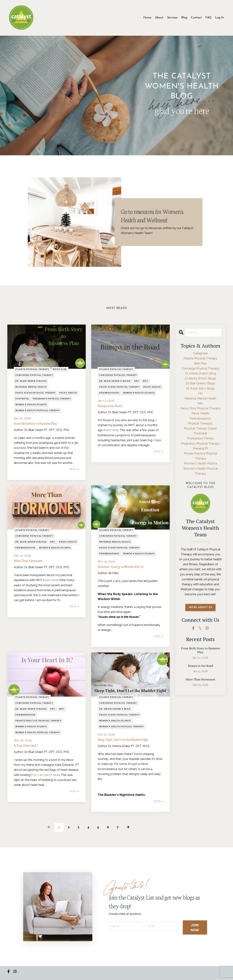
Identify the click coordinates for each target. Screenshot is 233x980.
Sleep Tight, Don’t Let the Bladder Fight (128, 742)
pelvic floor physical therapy (35, 393)
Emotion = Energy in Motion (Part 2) (125, 568)
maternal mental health (31, 387)
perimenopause (109, 393)
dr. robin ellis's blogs (200, 389)
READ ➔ (74, 470)
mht (146, 381)
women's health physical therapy (38, 411)
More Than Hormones (31, 562)
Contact (196, 18)
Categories (200, 353)
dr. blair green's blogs (31, 381)
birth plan (60, 369)
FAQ (208, 18)
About (159, 18)
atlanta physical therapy (32, 369)
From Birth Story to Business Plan (40, 424)
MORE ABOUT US (200, 607)
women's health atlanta (31, 405)
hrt (137, 381)
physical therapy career (200, 428)
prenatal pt (200, 449)
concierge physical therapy (34, 375)
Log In (219, 18)
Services (172, 18)
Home (147, 18)
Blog (184, 18)
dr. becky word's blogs (200, 378)
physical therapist (200, 423)
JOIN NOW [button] (195, 929)
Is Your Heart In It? (28, 748)
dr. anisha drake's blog (115, 711)
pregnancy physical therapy (52, 399)
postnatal (22, 399)
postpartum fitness (200, 438)
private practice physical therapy (38, 723)
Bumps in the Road (112, 406)
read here (111, 431)
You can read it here (45, 778)
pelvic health (68, 393)
